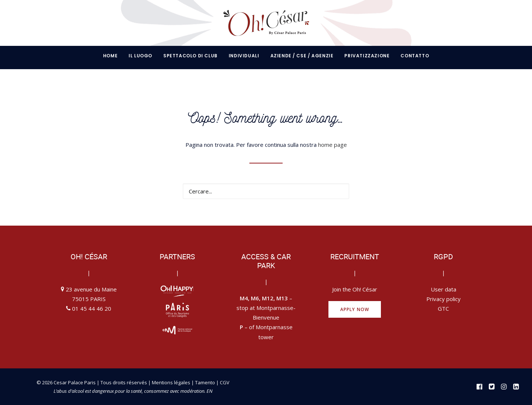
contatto (415, 56)
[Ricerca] (266, 191)
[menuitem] (113, 56)
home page (332, 145)
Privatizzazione (367, 56)
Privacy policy (444, 299)
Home (110, 56)
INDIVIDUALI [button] (244, 56)
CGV (225, 382)
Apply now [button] (355, 309)
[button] (339, 191)
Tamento (206, 382)
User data (444, 289)
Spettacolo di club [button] (190, 56)
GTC (443, 308)
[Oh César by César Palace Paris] (266, 23)
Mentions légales (171, 382)
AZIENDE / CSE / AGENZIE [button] (302, 56)
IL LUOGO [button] (140, 56)
